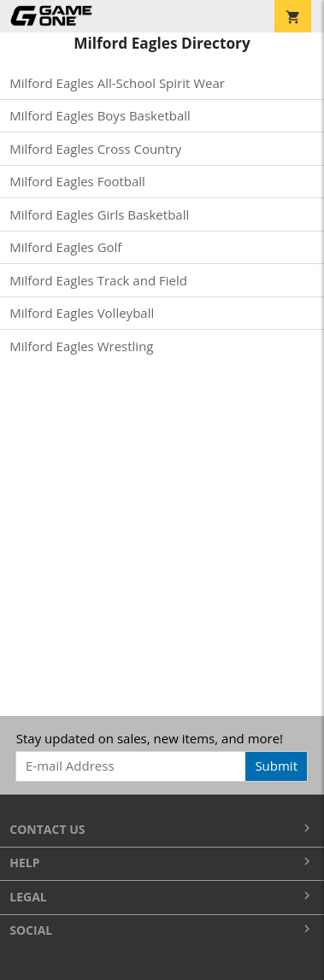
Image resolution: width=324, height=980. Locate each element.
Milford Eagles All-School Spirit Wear (117, 83)
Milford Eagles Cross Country (95, 149)
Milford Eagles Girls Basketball (99, 214)
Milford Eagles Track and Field (98, 280)
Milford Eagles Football (77, 181)
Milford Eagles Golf (65, 247)
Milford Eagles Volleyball (82, 313)
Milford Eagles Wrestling (81, 346)
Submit (276, 766)
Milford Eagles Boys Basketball (100, 115)
